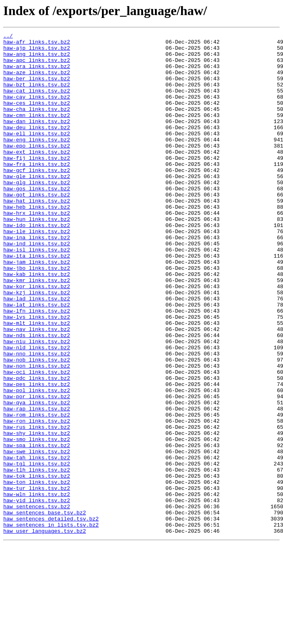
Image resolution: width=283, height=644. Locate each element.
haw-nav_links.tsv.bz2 (37, 389)
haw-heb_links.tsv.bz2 (37, 242)
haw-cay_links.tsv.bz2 (37, 110)
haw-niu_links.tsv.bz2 (37, 404)
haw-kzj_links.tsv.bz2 (37, 345)
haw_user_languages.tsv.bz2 (45, 631)
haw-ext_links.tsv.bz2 (37, 176)
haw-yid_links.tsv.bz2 (37, 594)
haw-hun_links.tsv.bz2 (37, 257)
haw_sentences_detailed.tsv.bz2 (51, 616)
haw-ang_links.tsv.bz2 (37, 59)
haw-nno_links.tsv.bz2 (37, 418)
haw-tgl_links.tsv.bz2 (37, 550)
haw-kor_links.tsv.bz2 (37, 337)
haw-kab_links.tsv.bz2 (37, 323)
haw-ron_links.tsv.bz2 (37, 499)
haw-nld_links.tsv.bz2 (37, 411)
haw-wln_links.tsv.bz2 (37, 587)
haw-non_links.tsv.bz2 (37, 433)
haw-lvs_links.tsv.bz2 (37, 374)
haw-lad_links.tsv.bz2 (37, 352)
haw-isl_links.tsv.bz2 (37, 293)
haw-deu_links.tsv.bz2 (37, 147)
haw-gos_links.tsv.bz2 (37, 220)
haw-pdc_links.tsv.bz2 (37, 448)
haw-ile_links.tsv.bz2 (37, 271)
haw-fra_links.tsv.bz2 (37, 191)
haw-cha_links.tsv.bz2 (37, 125)
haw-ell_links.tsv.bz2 (37, 154)
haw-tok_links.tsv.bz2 (37, 565)
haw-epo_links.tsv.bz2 (37, 169)
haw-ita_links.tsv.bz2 (37, 301)
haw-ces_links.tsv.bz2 (37, 117)
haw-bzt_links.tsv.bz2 (37, 95)
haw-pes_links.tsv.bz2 (37, 455)
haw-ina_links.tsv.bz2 (37, 279)
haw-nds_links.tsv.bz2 (37, 396)
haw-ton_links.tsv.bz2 (37, 572)
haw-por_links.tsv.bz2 (37, 470)
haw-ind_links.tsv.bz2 (37, 286)
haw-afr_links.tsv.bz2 (37, 44)
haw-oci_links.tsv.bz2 (37, 440)
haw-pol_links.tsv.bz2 (37, 462)
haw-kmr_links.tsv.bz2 (37, 330)
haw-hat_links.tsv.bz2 (37, 235)
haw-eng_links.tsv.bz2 (37, 161)
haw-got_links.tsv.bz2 (37, 227)
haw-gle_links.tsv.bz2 (37, 205)
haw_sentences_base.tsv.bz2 (45, 609)
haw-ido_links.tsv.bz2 (37, 264)
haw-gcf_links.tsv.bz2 (37, 198)
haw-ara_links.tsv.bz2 (37, 73)
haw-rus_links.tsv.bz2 (37, 506)
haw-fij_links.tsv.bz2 (37, 183)
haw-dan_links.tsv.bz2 (37, 139)
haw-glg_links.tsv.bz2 (37, 213)
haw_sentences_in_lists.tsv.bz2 (51, 624)
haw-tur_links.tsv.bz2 (37, 580)
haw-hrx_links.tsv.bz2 (37, 249)
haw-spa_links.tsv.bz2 (37, 528)
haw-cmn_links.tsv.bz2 (37, 132)
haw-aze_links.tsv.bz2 (37, 81)
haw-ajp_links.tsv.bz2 (37, 51)
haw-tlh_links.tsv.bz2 (37, 558)
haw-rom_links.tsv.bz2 (37, 492)
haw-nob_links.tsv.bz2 (37, 426)
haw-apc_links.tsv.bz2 (37, 66)
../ (8, 37)
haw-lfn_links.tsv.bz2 (37, 367)
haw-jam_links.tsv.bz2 (37, 308)
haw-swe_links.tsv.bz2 (37, 536)
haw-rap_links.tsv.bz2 (37, 484)
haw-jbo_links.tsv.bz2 (37, 315)
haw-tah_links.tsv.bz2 (37, 543)
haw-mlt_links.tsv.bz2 (37, 382)
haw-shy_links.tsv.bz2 (37, 514)
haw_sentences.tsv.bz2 (37, 602)
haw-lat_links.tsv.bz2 (37, 359)
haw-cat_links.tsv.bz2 (37, 103)
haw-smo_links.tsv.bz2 (37, 521)
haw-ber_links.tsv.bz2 (37, 88)
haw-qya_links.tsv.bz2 (37, 477)
